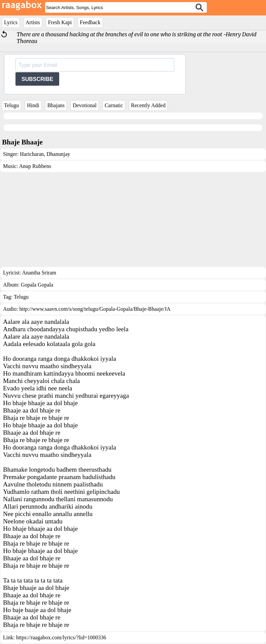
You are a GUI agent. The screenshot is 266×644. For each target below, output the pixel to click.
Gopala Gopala (37, 285)
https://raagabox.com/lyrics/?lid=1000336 (61, 637)
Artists (33, 22)
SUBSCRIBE (37, 79)
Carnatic (114, 105)
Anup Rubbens (35, 166)
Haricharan (32, 154)
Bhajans (56, 105)
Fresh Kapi (60, 22)
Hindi (33, 105)
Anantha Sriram (39, 273)
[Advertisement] (133, 220)
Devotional (85, 105)
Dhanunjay (58, 154)
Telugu (11, 105)
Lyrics (11, 22)
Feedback (90, 22)
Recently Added (148, 105)
